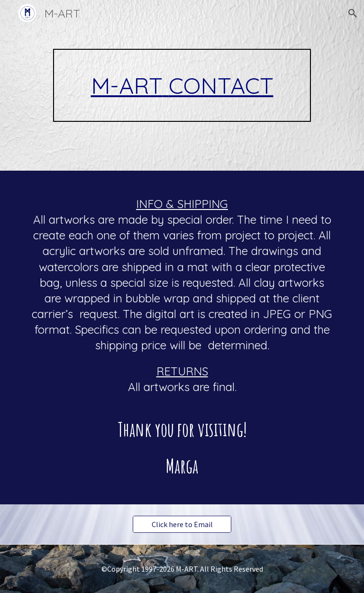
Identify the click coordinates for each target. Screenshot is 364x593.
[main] (182, 85)
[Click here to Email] (182, 524)
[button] (353, 13)
